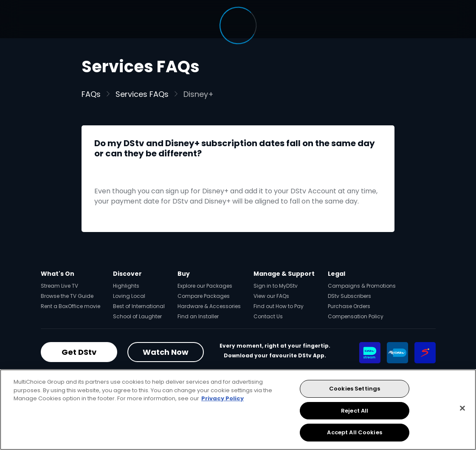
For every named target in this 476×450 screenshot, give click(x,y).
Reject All (355, 411)
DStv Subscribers (349, 296)
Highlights (126, 286)
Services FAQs (142, 94)
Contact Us (268, 316)
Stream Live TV (59, 286)
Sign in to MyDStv (276, 286)
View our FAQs (271, 296)
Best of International (139, 306)
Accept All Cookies (354, 432)
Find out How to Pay (279, 306)
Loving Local (129, 296)
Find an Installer (198, 316)
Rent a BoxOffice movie (70, 306)
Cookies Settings (355, 389)
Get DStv (79, 352)
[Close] (462, 408)
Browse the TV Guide (67, 296)
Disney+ (199, 94)
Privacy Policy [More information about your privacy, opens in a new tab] (223, 398)
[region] (238, 410)
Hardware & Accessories (209, 306)
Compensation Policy (356, 316)
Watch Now (166, 352)
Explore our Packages (205, 286)
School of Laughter (137, 316)
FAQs (91, 94)
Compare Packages (204, 296)
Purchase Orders (349, 306)
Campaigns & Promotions (362, 286)
